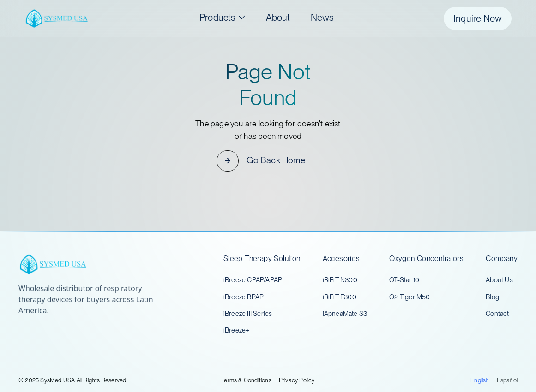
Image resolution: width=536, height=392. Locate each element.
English (480, 380)
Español (507, 380)
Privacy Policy (297, 380)
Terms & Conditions (246, 380)
